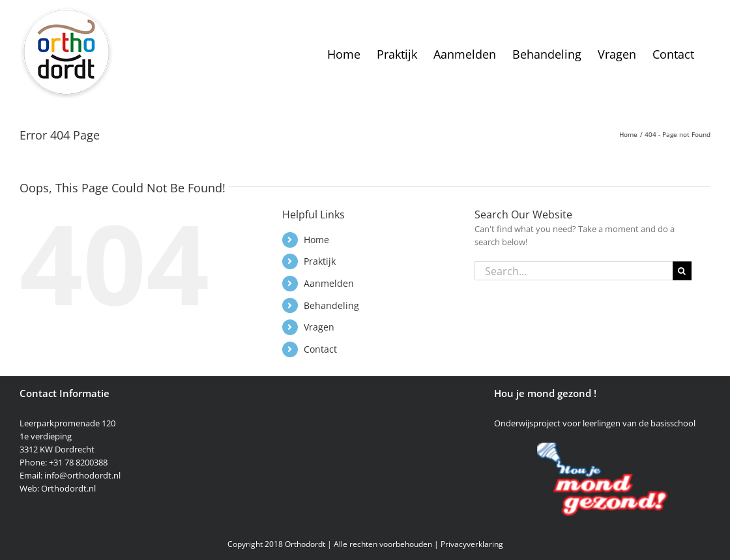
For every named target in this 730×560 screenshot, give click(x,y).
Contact (320, 349)
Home (316, 240)
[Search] (682, 271)
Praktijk (320, 261)
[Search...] (574, 271)
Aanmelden (329, 283)
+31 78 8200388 (78, 462)
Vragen (319, 327)
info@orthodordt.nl (82, 475)
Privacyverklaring (472, 544)
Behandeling (331, 305)
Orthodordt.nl (68, 488)
